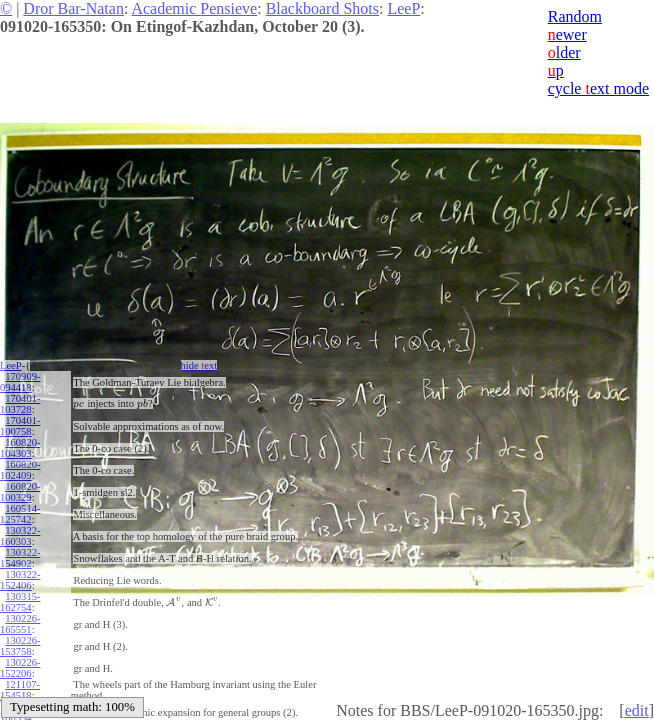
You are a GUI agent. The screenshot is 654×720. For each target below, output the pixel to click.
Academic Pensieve (194, 8)
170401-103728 (20, 404)
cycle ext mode (598, 88)
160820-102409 (20, 470)
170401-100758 (20, 426)
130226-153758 (20, 646)
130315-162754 (20, 602)
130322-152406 (20, 580)
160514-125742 (20, 514)
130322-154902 (20, 558)
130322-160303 (20, 536)
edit (637, 710)
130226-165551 (20, 624)
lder (564, 52)
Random (575, 16)
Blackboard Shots (322, 8)
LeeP (403, 8)
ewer (567, 34)
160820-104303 (20, 448)
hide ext (198, 365)
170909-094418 (20, 382)
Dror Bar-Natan (73, 8)
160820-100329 (20, 492)
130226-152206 (20, 668)
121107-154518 (20, 690)
